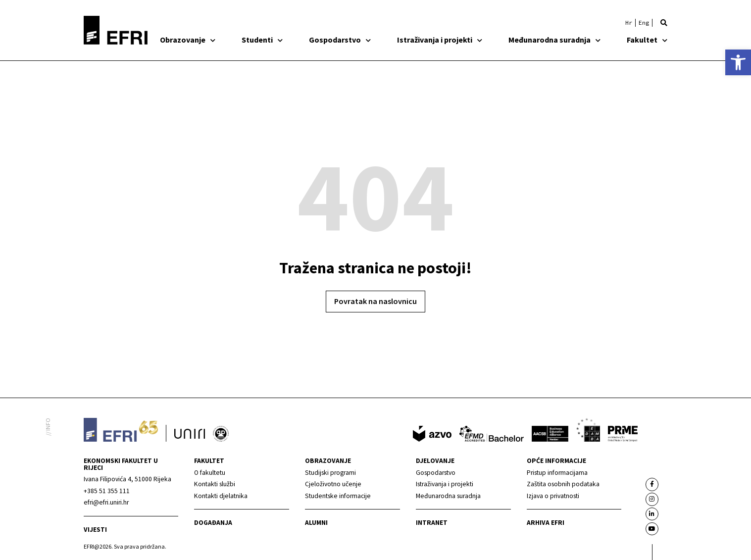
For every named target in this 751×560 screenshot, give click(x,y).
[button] (664, 23)
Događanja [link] (213, 523)
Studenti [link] (262, 40)
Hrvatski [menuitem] (629, 23)
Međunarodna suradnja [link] (554, 40)
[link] (738, 62)
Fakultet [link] (647, 40)
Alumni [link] (316, 523)
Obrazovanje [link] (188, 40)
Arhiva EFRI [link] (546, 523)
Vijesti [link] (95, 530)
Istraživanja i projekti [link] (440, 40)
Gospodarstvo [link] (340, 40)
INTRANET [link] (432, 523)
